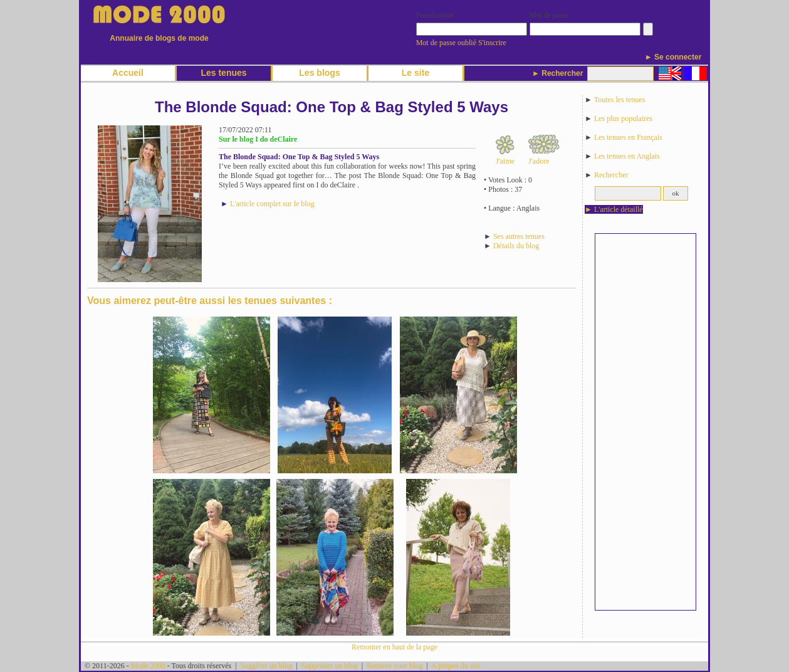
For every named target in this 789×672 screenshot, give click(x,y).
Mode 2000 (148, 666)
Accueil (128, 73)
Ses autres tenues (519, 236)
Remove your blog (394, 666)
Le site (415, 73)
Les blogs (319, 73)
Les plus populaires (623, 118)
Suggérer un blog (267, 666)
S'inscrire (492, 43)
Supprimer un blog (330, 666)
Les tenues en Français (628, 137)
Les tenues (223, 73)
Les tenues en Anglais (627, 156)
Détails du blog (516, 246)
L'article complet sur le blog (272, 204)
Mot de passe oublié (446, 43)
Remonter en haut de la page (394, 647)
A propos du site (456, 666)
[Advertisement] (645, 422)
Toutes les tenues (620, 100)
